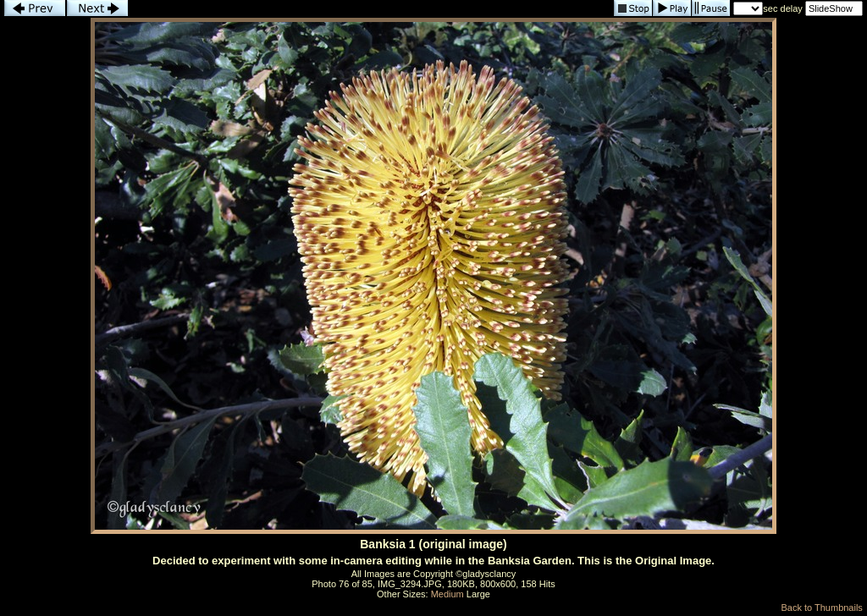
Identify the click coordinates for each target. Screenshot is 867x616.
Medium (447, 594)
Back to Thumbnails (821, 608)
